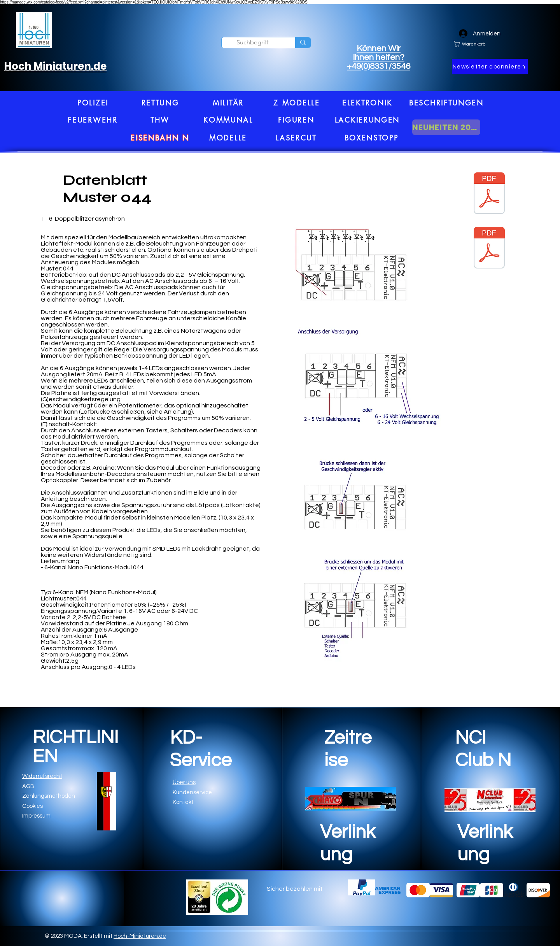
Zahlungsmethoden (49, 796)
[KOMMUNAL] (228, 120)
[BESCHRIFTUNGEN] (446, 103)
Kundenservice (192, 792)
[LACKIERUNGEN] (367, 120)
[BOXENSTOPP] (371, 138)
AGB (28, 786)
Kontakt (183, 802)
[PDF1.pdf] (489, 249)
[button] (490, 67)
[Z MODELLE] (297, 103)
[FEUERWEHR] (93, 120)
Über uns (184, 782)
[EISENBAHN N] (160, 138)
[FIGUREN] (296, 120)
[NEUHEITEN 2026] (446, 127)
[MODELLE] (228, 138)
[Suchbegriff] (253, 42)
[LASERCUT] (296, 138)
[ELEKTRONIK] (367, 103)
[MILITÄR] (228, 103)
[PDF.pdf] (489, 194)
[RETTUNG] (160, 103)
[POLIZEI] (93, 103)
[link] (490, 44)
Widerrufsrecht (42, 776)
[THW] (160, 120)
